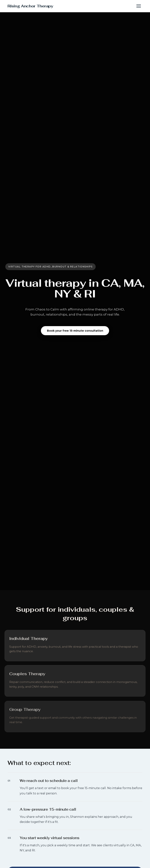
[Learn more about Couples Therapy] (27, 677)
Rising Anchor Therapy (30, 6)
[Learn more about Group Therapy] (25, 713)
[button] (139, 6)
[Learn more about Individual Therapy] (29, 641)
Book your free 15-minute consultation (75, 331)
